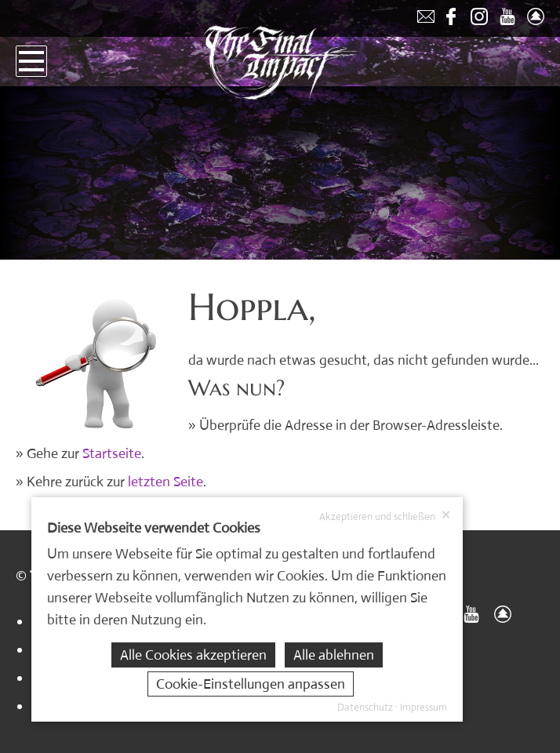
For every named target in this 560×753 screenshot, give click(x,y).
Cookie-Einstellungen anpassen (251, 684)
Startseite (112, 453)
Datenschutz (365, 707)
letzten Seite (165, 482)
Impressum (424, 707)
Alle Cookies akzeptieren (193, 655)
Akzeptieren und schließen (385, 516)
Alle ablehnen (334, 655)
